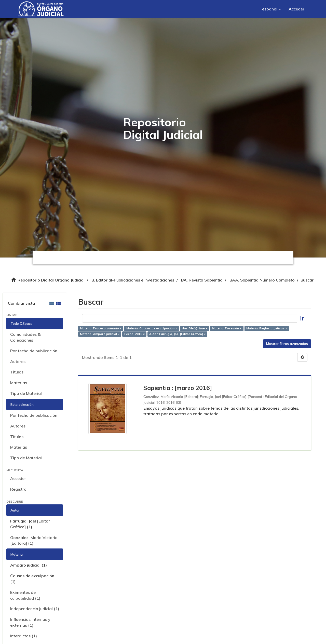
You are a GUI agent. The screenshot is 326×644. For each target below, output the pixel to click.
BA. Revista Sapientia (202, 280)
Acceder (18, 478)
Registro (18, 489)
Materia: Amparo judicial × (100, 334)
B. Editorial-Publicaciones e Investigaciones (133, 280)
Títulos (17, 372)
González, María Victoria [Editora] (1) (34, 540)
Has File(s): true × (194, 328)
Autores (18, 361)
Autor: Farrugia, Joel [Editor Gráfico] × (177, 334)
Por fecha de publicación (34, 351)
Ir (302, 318)
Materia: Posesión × (227, 328)
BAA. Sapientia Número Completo (262, 280)
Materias (19, 383)
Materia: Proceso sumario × (101, 328)
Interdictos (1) (24, 636)
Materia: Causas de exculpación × (152, 328)
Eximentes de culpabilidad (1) (25, 595)
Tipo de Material (26, 393)
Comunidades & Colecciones (25, 337)
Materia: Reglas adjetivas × (267, 328)
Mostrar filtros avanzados (287, 344)
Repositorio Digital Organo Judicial (51, 280)
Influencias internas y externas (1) (30, 622)
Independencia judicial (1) (35, 609)
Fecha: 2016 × (134, 334)
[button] (271, 9)
